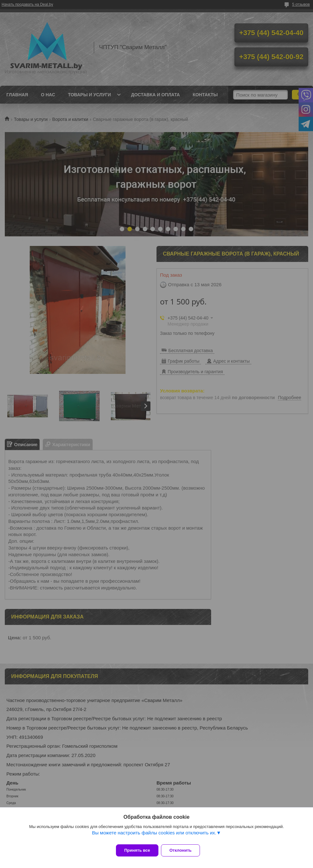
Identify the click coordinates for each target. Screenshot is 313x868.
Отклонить (184, 850)
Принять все (137, 850)
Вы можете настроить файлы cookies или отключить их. (154, 836)
